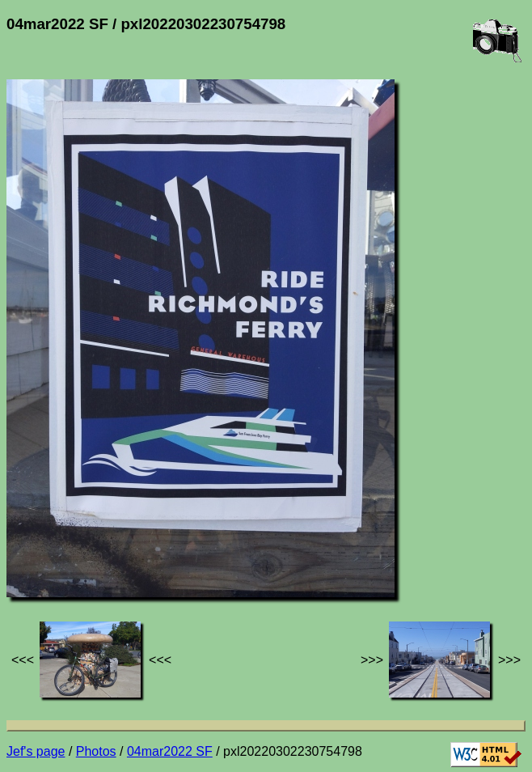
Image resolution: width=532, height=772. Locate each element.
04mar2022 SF (170, 751)
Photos (96, 751)
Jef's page (36, 751)
